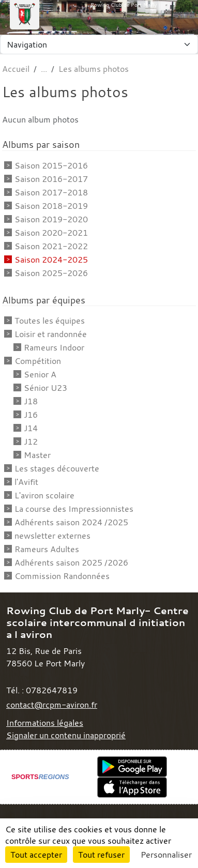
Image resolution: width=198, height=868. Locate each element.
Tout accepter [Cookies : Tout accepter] (36, 855)
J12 (31, 441)
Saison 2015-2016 (51, 165)
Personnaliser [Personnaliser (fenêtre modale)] (166, 855)
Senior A (40, 374)
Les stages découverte (57, 468)
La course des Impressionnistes (74, 509)
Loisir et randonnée (51, 334)
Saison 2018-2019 (51, 206)
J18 (31, 401)
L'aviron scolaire (44, 495)
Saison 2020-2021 (51, 233)
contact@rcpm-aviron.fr (52, 705)
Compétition (38, 361)
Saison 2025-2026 (51, 273)
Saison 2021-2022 (51, 246)
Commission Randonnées (62, 576)
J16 (31, 415)
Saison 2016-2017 (51, 179)
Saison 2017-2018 (51, 192)
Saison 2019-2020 (51, 219)
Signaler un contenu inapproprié (66, 735)
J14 (31, 428)
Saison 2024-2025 (51, 260)
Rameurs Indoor (54, 347)
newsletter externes (52, 536)
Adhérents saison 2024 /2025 (71, 522)
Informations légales (45, 723)
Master (37, 455)
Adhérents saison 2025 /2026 (71, 562)
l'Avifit (26, 482)
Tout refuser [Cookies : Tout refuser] (101, 855)
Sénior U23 (45, 388)
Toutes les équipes (50, 321)
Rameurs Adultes (47, 549)
